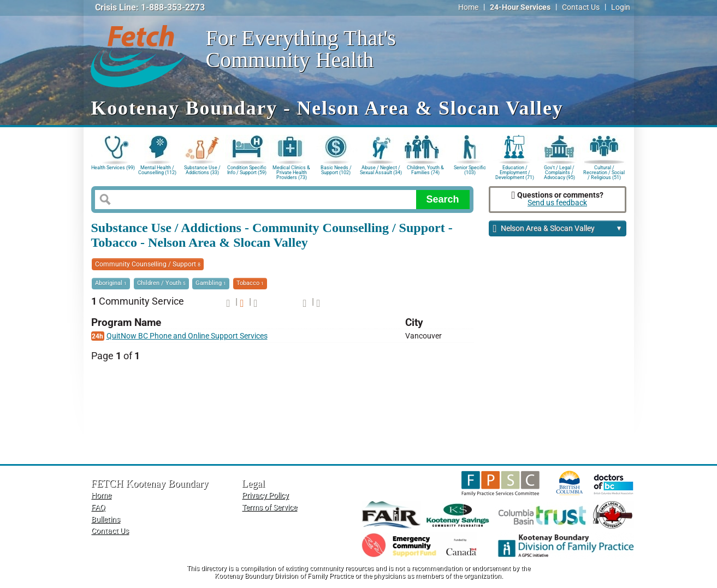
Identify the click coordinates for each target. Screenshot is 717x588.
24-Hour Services (520, 7)
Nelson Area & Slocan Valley (558, 229)
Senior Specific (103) (470, 170)
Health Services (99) (113, 168)
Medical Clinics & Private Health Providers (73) (291, 172)
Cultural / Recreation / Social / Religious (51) (604, 172)
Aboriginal (111, 283)
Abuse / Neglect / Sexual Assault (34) (381, 170)
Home (468, 7)
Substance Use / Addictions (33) (202, 170)
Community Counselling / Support (148, 264)
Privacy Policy (265, 495)
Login (621, 7)
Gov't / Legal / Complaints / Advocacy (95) (559, 172)
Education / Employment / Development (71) (515, 172)
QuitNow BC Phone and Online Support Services (187, 336)
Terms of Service (269, 507)
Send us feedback (557, 203)
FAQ (98, 507)
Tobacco (250, 283)
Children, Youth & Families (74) (425, 170)
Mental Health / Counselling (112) (157, 170)
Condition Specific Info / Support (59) (247, 170)
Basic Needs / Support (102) (336, 170)
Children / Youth (161, 283)
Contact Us (581, 7)
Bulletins (106, 519)
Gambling (211, 283)
